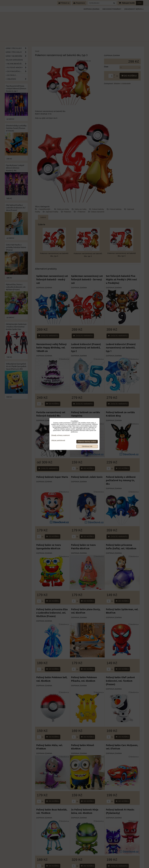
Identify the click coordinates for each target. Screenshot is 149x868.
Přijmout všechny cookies (87, 442)
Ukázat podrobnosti (58, 440)
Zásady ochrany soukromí (60, 435)
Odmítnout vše (87, 446)
